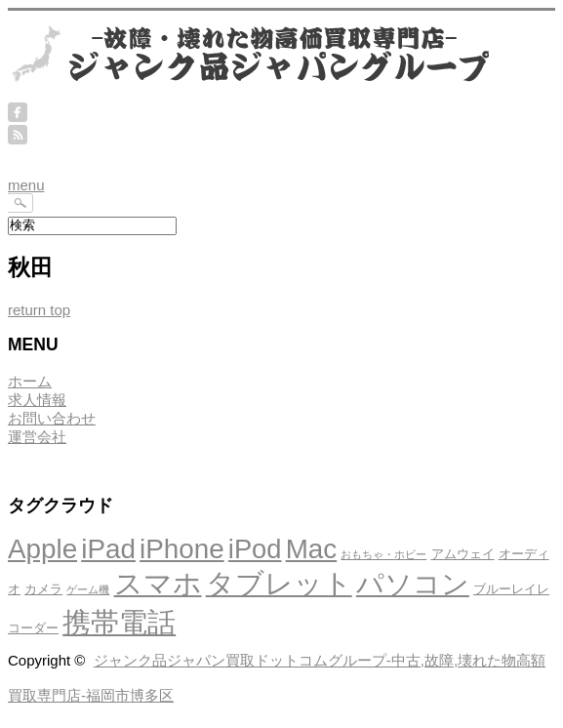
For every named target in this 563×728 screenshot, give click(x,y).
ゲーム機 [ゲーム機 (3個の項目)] (88, 589)
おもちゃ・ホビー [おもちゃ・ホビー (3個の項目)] (383, 554)
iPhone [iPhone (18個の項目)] (182, 549)
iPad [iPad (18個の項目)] (108, 549)
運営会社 (37, 437)
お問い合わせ (52, 418)
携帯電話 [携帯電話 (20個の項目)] (119, 623)
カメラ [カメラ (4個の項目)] (43, 589)
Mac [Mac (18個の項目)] (312, 549)
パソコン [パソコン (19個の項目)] (413, 584)
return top (39, 310)
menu (26, 185)
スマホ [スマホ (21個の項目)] (158, 583)
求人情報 (37, 400)
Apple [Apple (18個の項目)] (42, 549)
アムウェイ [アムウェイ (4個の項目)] (463, 554)
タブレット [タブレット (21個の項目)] (279, 583)
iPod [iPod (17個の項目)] (255, 549)
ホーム (30, 381)
